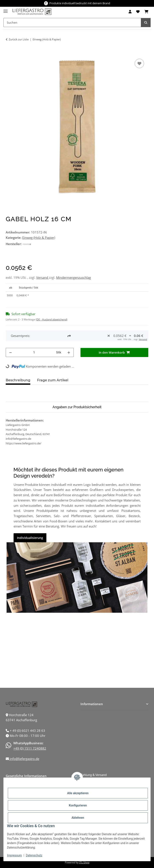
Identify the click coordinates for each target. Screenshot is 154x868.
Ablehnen (78, 818)
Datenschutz (34, 855)
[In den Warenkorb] (9, 53)
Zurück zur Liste (19, 39)
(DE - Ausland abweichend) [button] (52, 319)
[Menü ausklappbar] (6, 9)
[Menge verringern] (11, 352)
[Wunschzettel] (138, 12)
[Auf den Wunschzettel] (139, 63)
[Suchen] (72, 23)
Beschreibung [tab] (18, 380)
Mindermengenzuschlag (74, 277)
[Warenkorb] (146, 12)
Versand (43, 277)
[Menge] (34, 352)
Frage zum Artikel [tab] (53, 380)
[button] (130, 12)
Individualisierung (30, 538)
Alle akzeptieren (78, 793)
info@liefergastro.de (24, 759)
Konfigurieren (78, 805)
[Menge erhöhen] (69, 352)
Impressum (14, 855)
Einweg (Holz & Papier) (39, 238)
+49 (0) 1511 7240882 (30, 748)
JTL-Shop (84, 862)
